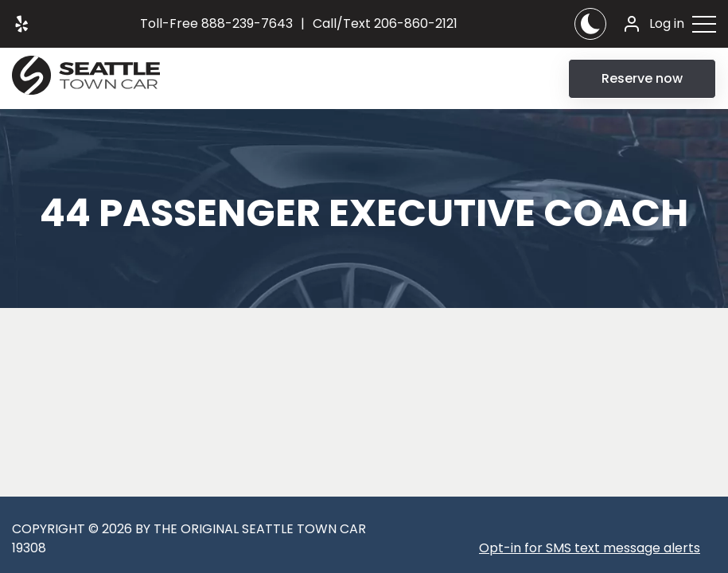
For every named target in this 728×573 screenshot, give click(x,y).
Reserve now (642, 78)
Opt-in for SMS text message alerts (590, 548)
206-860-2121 (385, 23)
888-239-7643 (216, 23)
